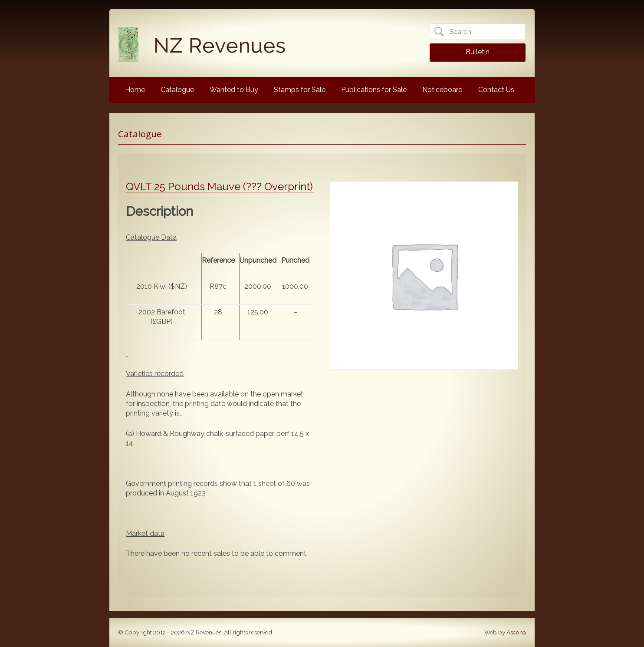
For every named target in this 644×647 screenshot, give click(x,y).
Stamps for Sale (300, 90)
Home (135, 90)
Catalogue (177, 90)
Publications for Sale (374, 90)
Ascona (516, 632)
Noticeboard (442, 90)
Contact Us (496, 90)
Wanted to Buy (234, 90)
